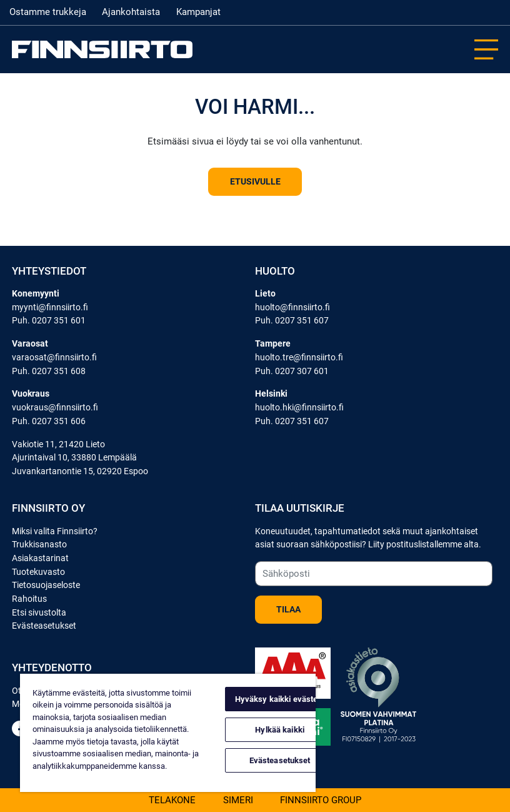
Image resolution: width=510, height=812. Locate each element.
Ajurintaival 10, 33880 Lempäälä (74, 458)
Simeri (238, 799)
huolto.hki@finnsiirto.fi (299, 408)
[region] (168, 733)
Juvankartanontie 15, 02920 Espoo (80, 471)
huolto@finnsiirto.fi (292, 307)
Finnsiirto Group (321, 799)
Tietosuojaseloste (46, 585)
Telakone (172, 799)
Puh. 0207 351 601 (49, 321)
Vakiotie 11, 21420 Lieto (58, 444)
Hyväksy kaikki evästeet (280, 699)
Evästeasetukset (44, 626)
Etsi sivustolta (39, 613)
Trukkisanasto (39, 545)
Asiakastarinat (40, 558)
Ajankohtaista (131, 12)
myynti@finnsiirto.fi (50, 307)
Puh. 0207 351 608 (49, 371)
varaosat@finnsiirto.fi (54, 358)
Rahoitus (29, 599)
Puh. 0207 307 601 (292, 371)
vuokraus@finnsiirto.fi (55, 408)
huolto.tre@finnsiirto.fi (299, 358)
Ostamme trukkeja (48, 12)
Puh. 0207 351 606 (49, 421)
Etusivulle (255, 182)
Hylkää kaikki (280, 730)
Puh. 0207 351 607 (292, 321)
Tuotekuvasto (38, 572)
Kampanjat (198, 12)
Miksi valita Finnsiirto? (55, 531)
